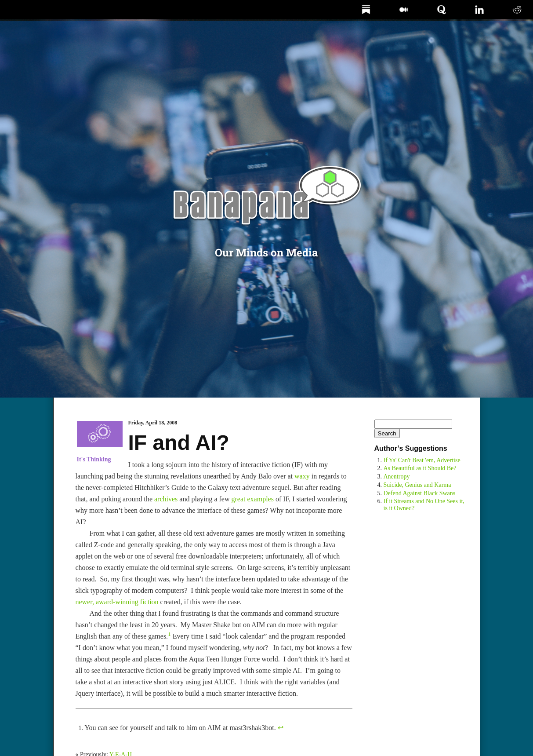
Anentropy (397, 477)
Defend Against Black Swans (420, 493)
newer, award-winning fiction (117, 602)
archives (166, 499)
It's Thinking (94, 459)
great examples (253, 499)
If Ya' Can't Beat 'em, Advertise (422, 460)
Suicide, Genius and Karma (417, 485)
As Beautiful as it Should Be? (420, 468)
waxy (302, 476)
